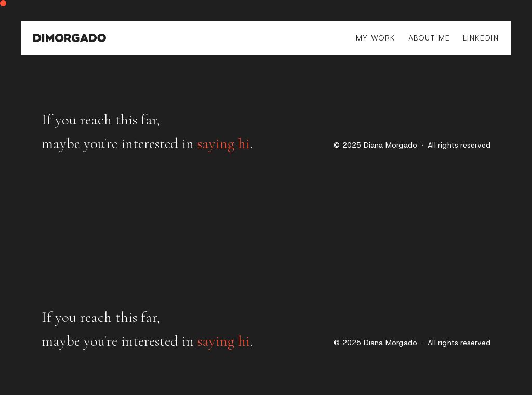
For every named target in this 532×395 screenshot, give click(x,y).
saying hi (224, 143)
